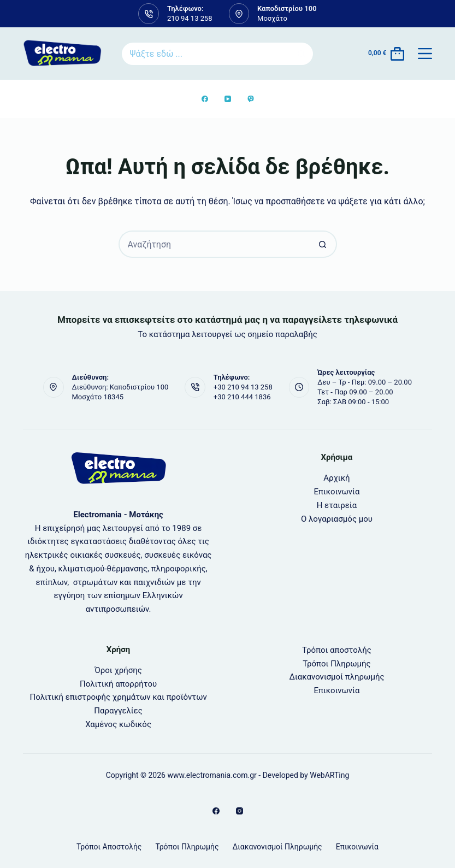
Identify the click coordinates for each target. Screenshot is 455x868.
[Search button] (302, 54)
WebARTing (329, 775)
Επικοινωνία (336, 492)
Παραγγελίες (118, 711)
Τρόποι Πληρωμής (336, 664)
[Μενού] (425, 54)
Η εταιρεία (337, 505)
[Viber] (251, 99)
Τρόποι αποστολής (337, 650)
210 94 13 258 (190, 18)
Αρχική (336, 478)
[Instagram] (240, 811)
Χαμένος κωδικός (118, 724)
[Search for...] (205, 54)
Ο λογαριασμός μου (337, 519)
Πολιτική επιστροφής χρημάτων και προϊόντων (118, 697)
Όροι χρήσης (118, 670)
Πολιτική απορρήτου (118, 684)
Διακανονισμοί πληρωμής (336, 677)
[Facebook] (205, 99)
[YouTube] (228, 99)
